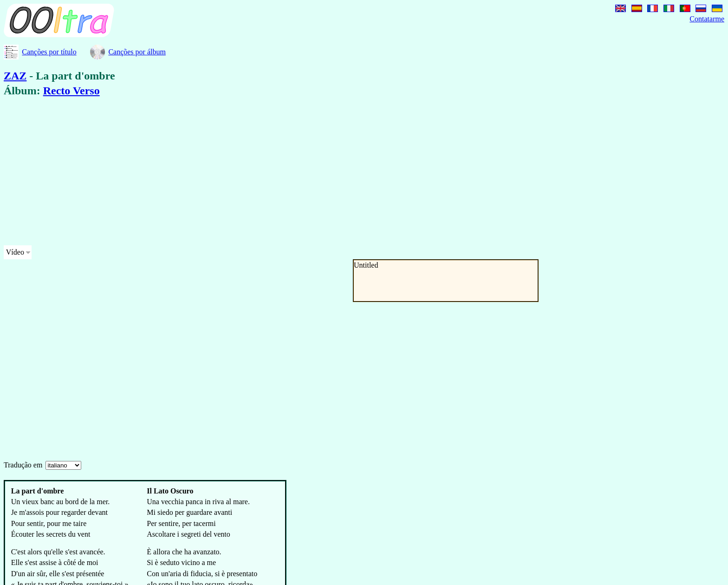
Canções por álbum (137, 52)
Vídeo (15, 252)
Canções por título (49, 52)
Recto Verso (71, 91)
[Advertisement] (282, 173)
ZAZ (15, 76)
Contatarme (707, 19)
